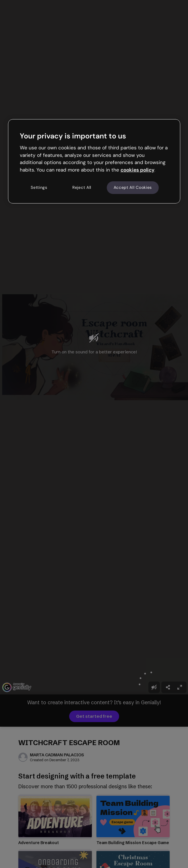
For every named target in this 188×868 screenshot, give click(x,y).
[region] (94, 161)
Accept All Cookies (133, 187)
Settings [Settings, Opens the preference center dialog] (39, 187)
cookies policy (137, 170)
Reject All (82, 187)
